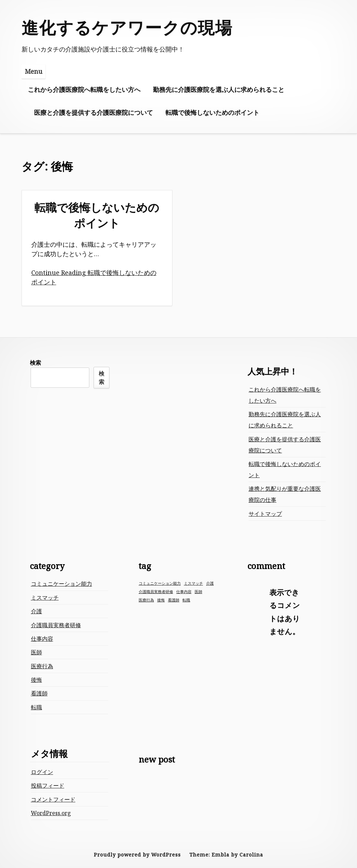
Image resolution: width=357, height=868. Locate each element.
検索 (35, 363)
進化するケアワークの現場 (127, 27)
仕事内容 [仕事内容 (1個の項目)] (184, 592)
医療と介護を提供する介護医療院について (94, 112)
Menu (34, 71)
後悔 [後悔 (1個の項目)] (161, 600)
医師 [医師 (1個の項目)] (198, 592)
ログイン (42, 772)
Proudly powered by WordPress (137, 855)
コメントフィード (53, 799)
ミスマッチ (45, 598)
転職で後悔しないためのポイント (212, 112)
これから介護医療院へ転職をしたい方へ (84, 89)
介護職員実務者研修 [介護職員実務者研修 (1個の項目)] (156, 592)
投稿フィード (48, 786)
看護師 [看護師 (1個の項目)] (174, 600)
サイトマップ (265, 514)
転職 (36, 707)
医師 (36, 652)
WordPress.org (51, 813)
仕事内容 (42, 639)
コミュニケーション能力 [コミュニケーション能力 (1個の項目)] (160, 583)
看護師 (39, 693)
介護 (36, 611)
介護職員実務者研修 (56, 625)
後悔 (36, 680)
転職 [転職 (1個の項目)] (186, 600)
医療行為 (42, 666)
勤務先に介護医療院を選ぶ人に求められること (219, 89)
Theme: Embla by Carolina (226, 855)
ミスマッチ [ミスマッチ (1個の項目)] (193, 583)
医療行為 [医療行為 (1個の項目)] (146, 600)
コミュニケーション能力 (62, 584)
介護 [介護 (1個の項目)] (210, 583)
